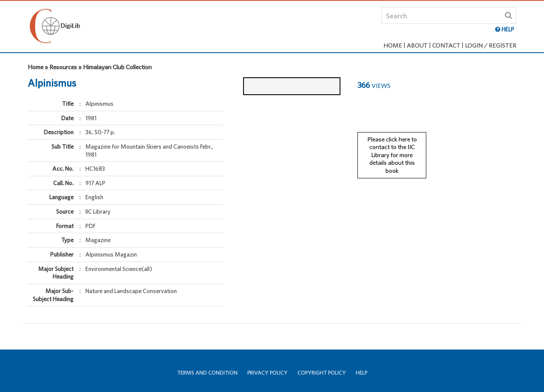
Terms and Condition (207, 373)
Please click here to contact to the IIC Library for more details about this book (392, 147)
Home (393, 45)
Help (361, 373)
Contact (446, 45)
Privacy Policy (268, 373)
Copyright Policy (322, 373)
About (417, 45)
